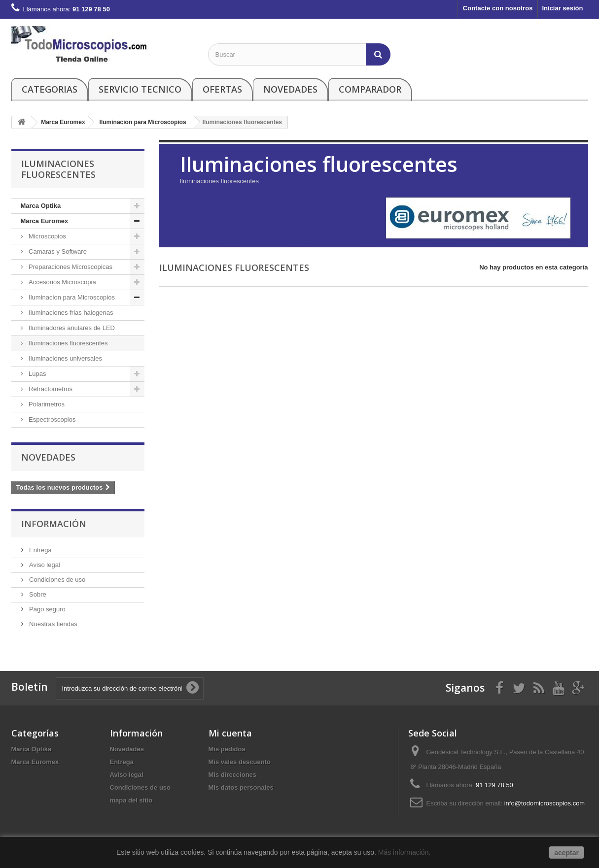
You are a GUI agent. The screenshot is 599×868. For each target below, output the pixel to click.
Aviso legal (44, 565)
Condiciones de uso (57, 580)
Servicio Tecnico (140, 89)
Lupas (37, 374)
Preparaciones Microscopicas (70, 267)
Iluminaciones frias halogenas (70, 313)
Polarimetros (46, 404)
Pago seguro (47, 609)
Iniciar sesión (562, 8)
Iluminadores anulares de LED (71, 328)
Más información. (405, 852)
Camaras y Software (57, 251)
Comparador (370, 89)
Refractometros (50, 389)
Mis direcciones (233, 775)
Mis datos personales (241, 787)
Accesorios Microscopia (62, 282)
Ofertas (222, 89)
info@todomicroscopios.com (545, 803)
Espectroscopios (52, 419)
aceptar (566, 853)
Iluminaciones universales (65, 358)
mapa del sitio (131, 800)
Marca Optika (41, 206)
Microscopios (47, 236)
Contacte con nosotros (498, 8)
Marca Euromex (45, 221)
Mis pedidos (227, 749)
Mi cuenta (230, 733)
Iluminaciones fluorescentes (68, 343)
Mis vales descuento (240, 762)
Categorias (50, 89)
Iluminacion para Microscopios (71, 297)
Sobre (37, 594)
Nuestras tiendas (53, 624)
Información (54, 524)
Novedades (290, 89)
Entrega (40, 550)
